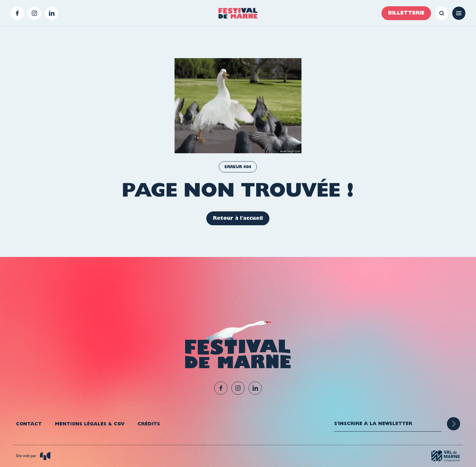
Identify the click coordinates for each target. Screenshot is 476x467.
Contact (29, 424)
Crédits (149, 424)
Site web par (33, 456)
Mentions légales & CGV (90, 424)
